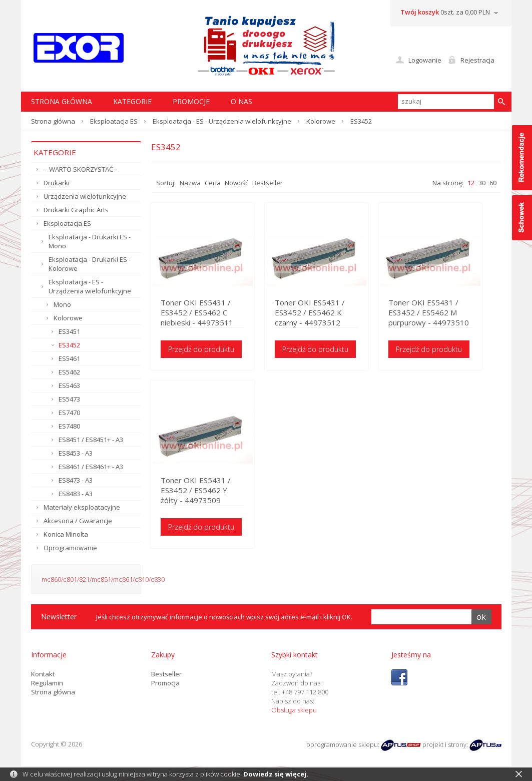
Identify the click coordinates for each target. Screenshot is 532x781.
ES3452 (69, 345)
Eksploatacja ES (114, 121)
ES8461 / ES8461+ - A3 (91, 467)
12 (471, 183)
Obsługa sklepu (294, 710)
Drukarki (57, 183)
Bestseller (268, 183)
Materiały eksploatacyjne (82, 507)
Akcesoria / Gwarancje (78, 521)
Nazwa (190, 183)
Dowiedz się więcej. (276, 774)
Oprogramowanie (70, 548)
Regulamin (47, 683)
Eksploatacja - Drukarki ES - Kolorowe (90, 264)
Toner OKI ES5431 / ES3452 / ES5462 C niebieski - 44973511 (198, 313)
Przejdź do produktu (202, 350)
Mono (62, 304)
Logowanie (425, 60)
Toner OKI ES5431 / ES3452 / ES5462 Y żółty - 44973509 (204, 492)
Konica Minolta (66, 534)
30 (482, 183)
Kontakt (43, 674)
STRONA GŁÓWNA (62, 101)
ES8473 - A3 (76, 480)
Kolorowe (321, 121)
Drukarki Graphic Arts (76, 210)
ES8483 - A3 (76, 494)
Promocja (165, 683)
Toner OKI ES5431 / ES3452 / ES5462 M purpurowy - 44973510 (442, 313)
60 (493, 183)
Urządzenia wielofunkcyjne (85, 196)
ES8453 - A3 (76, 453)
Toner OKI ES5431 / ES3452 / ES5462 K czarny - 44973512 (317, 313)
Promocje (191, 101)
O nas (241, 101)
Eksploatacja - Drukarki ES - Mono (90, 241)
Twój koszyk (420, 12)
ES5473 (69, 399)
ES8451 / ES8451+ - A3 (91, 440)
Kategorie (132, 101)
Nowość (236, 183)
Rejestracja (477, 60)
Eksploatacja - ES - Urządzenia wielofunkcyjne (222, 121)
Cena (213, 183)
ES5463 (69, 385)
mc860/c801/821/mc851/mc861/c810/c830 (103, 579)
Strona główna (53, 121)
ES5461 (69, 358)
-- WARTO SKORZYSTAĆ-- (80, 169)
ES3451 (69, 331)
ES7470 (69, 413)
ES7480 (69, 426)
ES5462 (69, 372)
